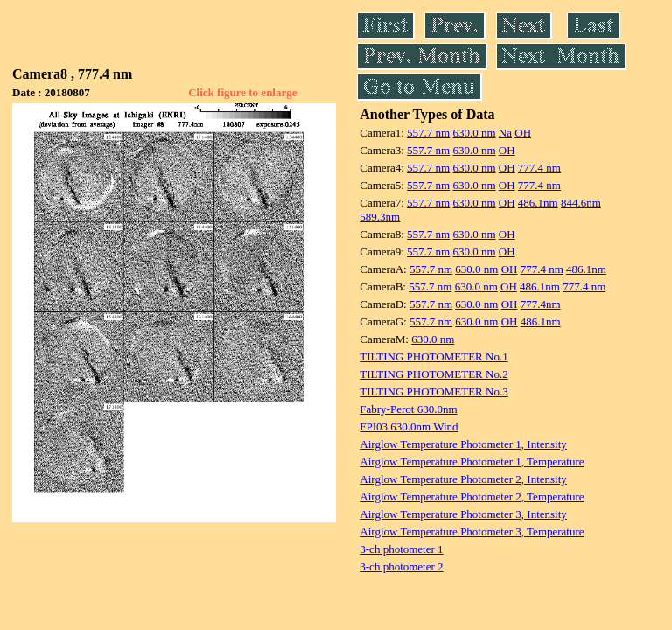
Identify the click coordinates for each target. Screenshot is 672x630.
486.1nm (538, 203)
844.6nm (581, 203)
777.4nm (541, 304)
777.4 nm (539, 168)
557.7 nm (428, 133)
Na (505, 133)
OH (523, 133)
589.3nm (380, 217)
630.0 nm (474, 133)
